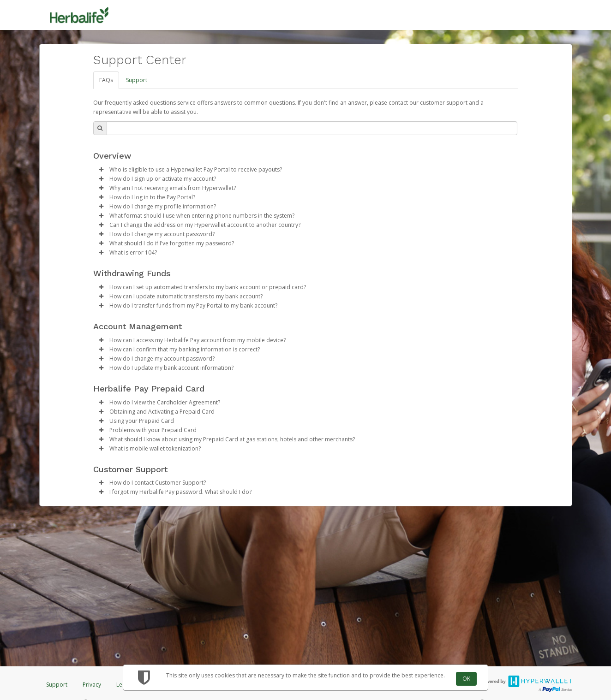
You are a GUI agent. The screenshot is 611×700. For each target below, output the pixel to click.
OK (466, 679)
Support (137, 80)
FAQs (106, 80)
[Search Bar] (312, 128)
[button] (102, 170)
